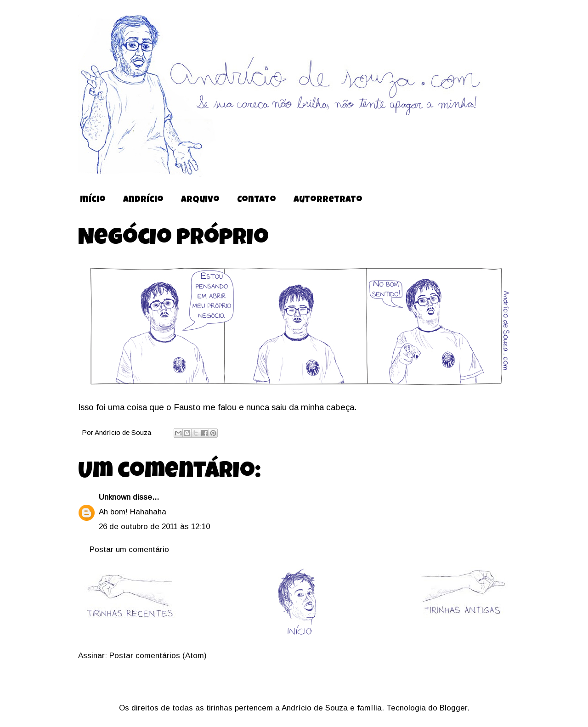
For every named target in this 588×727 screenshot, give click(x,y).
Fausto (187, 407)
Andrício (143, 200)
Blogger (453, 708)
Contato (257, 200)
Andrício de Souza (124, 432)
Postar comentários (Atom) (158, 656)
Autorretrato (328, 200)
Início (93, 200)
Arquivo (200, 200)
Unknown (115, 497)
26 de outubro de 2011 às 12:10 (154, 527)
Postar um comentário (129, 549)
